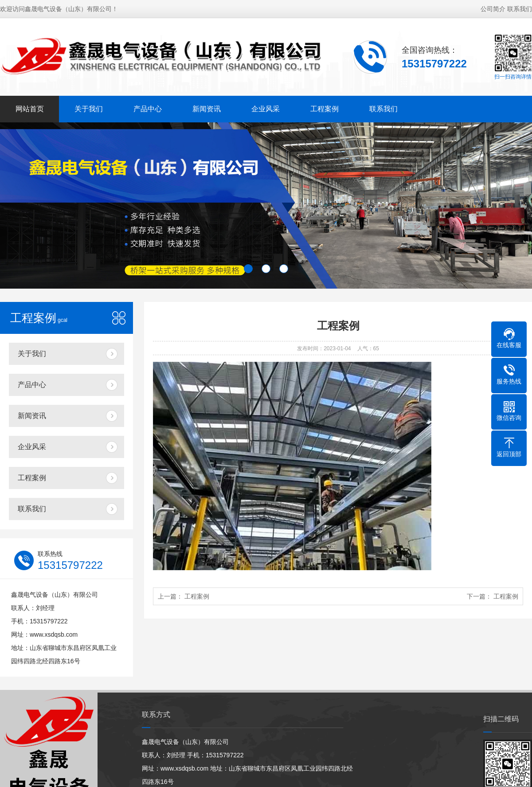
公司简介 (493, 9)
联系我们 (520, 9)
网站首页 (30, 109)
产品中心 (148, 109)
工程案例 (325, 109)
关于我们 (89, 109)
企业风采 (266, 109)
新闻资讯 (207, 109)
